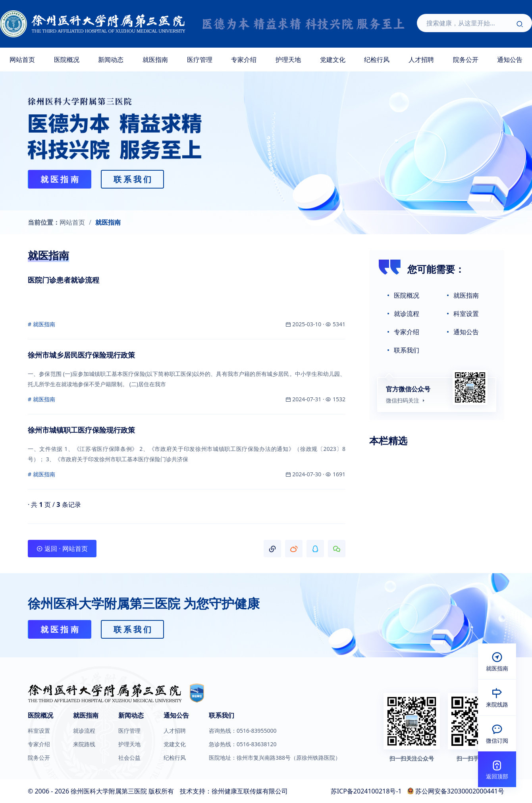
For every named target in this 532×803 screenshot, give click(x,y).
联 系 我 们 (133, 179)
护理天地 (288, 60)
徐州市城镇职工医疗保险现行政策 (81, 430)
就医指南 (155, 60)
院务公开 (466, 60)
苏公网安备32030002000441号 (460, 791)
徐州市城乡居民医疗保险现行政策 (81, 355)
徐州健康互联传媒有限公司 (250, 791)
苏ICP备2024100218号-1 (366, 791)
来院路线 (84, 744)
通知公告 (466, 332)
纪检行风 (377, 60)
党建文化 (333, 60)
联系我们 (407, 350)
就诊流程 (407, 314)
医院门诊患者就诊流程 (64, 280)
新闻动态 (111, 60)
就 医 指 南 (60, 179)
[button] (272, 549)
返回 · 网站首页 (62, 549)
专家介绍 (244, 60)
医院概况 (67, 60)
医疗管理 (200, 60)
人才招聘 (421, 60)
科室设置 (466, 314)
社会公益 (129, 758)
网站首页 (22, 60)
